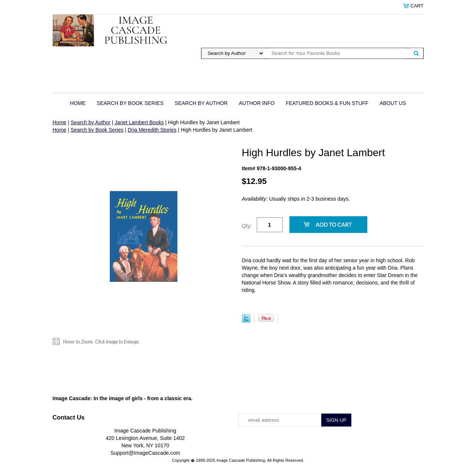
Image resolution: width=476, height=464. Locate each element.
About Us (393, 103)
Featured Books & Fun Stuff (327, 103)
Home (78, 103)
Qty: (247, 226)
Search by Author (201, 103)
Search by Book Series (130, 103)
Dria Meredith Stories (152, 130)
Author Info (257, 103)
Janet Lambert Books (139, 122)
